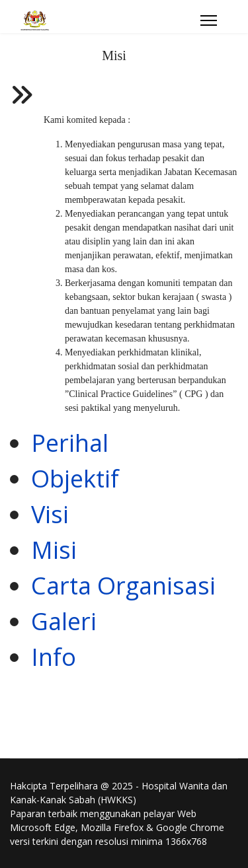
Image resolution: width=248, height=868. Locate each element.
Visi (50, 514)
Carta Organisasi (123, 586)
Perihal (70, 443)
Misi (54, 550)
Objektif (75, 479)
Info (54, 657)
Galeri (64, 621)
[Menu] (209, 20)
